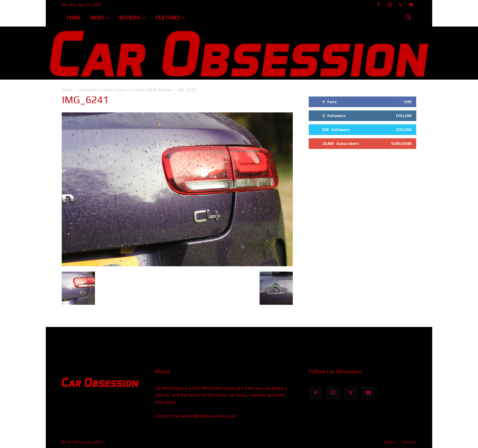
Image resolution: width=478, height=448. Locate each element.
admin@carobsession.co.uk (208, 416)
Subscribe (401, 143)
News (100, 18)
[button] (408, 18)
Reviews (132, 18)
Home (74, 18)
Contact (409, 442)
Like (408, 102)
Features (170, 18)
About (390, 442)
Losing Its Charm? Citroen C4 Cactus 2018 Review (125, 90)
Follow (404, 116)
